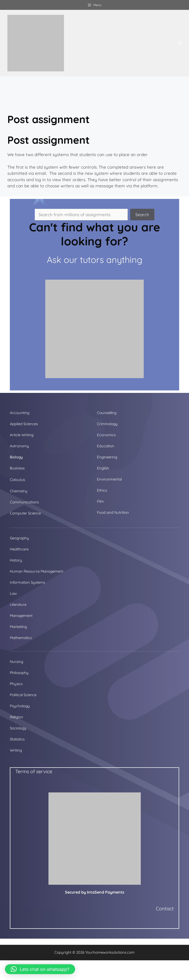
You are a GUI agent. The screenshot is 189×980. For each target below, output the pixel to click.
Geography (19, 538)
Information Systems (27, 582)
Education (106, 446)
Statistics (17, 739)
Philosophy (19, 673)
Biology (16, 457)
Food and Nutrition (113, 512)
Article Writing (22, 435)
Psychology (20, 706)
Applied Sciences (24, 424)
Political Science (23, 695)
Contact (165, 908)
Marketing (18, 627)
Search (142, 215)
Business (17, 468)
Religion (16, 717)
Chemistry (19, 491)
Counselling (107, 413)
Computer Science (25, 513)
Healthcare (19, 549)
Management (21, 616)
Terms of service (34, 771)
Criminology (107, 424)
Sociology (18, 728)
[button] (40, 969)
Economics (106, 435)
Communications (24, 502)
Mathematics (21, 638)
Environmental (109, 479)
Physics (16, 684)
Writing (16, 750)
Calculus (17, 480)
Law (13, 593)
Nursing (16, 662)
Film (100, 501)
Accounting (20, 413)
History (16, 560)
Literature (18, 604)
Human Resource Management (37, 571)
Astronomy (19, 446)
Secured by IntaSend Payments (95, 892)
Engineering (107, 457)
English (103, 468)
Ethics (102, 490)
